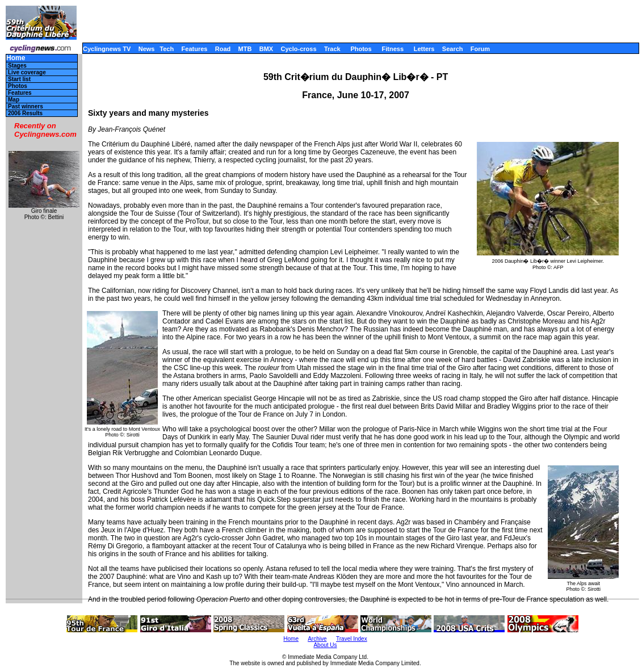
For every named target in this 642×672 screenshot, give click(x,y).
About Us (325, 645)
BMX (266, 49)
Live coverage (27, 72)
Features (195, 49)
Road (223, 49)
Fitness (393, 49)
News (147, 49)
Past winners (26, 106)
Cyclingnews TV (107, 49)
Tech (167, 49)
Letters (424, 49)
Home (16, 58)
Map (14, 100)
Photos (361, 49)
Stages (17, 66)
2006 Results (25, 113)
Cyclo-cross (299, 49)
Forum (480, 49)
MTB (245, 49)
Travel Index (352, 639)
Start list (19, 79)
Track (332, 49)
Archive (317, 639)
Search (453, 49)
